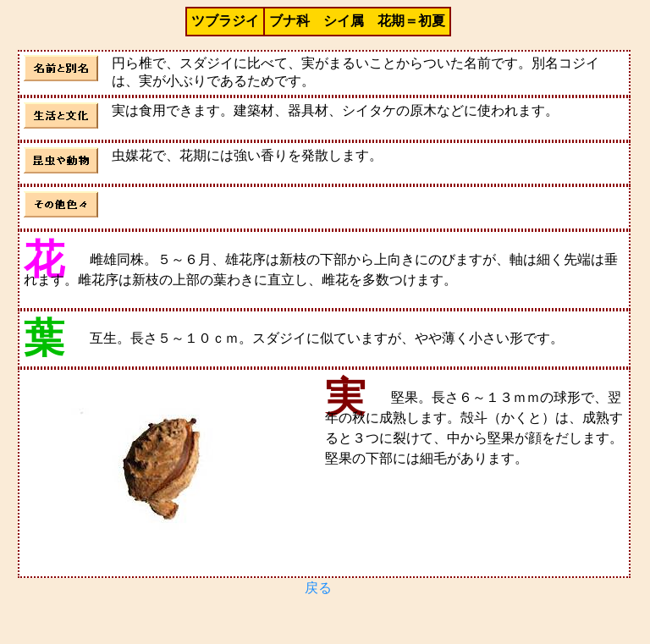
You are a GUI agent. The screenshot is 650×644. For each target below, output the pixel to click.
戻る (318, 588)
